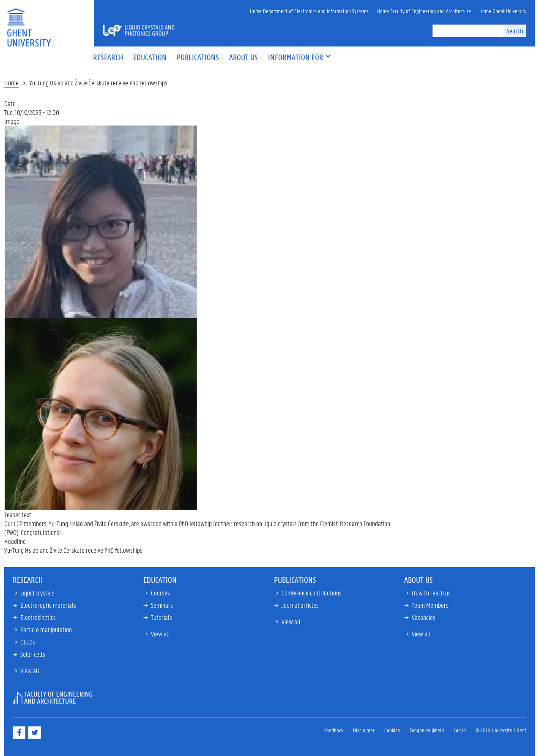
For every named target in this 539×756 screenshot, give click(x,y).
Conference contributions (312, 593)
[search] (468, 31)
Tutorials (161, 617)
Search (515, 31)
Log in (460, 730)
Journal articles (300, 605)
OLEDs (28, 642)
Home (11, 83)
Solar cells (33, 654)
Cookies (392, 730)
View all (30, 670)
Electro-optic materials (48, 605)
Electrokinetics (38, 617)
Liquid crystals (37, 593)
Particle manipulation (46, 629)
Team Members (430, 605)
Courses (160, 593)
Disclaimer (364, 730)
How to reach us (431, 593)
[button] (296, 57)
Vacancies (424, 617)
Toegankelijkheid (427, 730)
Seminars (162, 605)
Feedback (334, 730)
